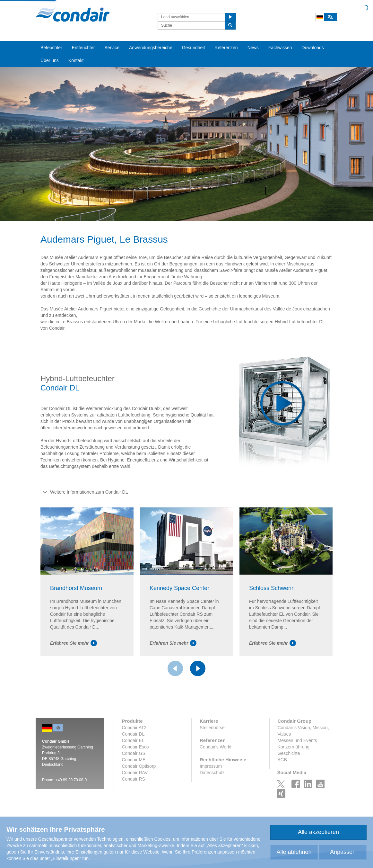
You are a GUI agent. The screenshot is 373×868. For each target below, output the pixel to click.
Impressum (211, 766)
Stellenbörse (212, 728)
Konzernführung (294, 747)
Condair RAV (135, 773)
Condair (73, 14)
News (253, 48)
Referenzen (226, 48)
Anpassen (343, 852)
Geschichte (289, 753)
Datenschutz (212, 773)
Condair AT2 (134, 728)
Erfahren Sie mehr (74, 643)
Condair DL (133, 734)
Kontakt (76, 60)
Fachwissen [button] (280, 48)
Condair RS (134, 779)
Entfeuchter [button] (83, 48)
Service (112, 48)
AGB (282, 760)
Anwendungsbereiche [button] (151, 48)
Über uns (50, 60)
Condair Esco (135, 747)
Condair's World (216, 747)
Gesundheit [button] (194, 48)
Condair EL (133, 740)
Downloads (313, 48)
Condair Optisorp (139, 766)
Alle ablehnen (294, 852)
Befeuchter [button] (51, 48)
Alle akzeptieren (318, 832)
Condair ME (134, 760)
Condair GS (134, 753)
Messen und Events (297, 740)
